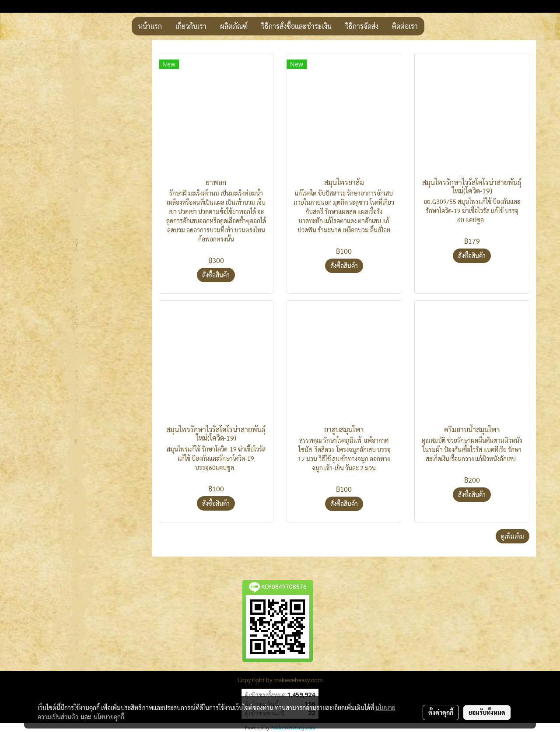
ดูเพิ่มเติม (513, 536)
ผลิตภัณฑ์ (234, 26)
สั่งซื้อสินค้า (216, 275)
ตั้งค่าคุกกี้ (441, 712)
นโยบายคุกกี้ (109, 717)
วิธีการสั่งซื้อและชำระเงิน (296, 26)
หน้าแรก (150, 26)
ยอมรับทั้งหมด (487, 712)
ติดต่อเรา (405, 26)
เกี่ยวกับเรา (191, 26)
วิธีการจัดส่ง (362, 26)
